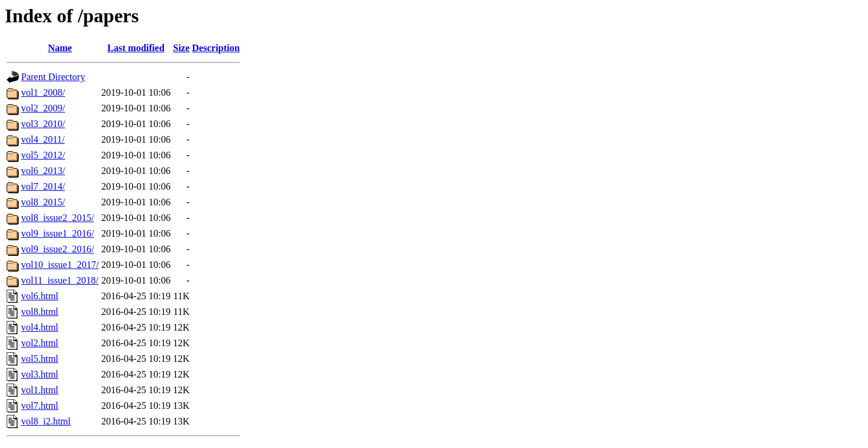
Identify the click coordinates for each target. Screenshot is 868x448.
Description (216, 48)
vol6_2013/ (43, 171)
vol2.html (40, 343)
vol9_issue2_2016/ (58, 249)
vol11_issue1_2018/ (60, 280)
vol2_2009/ (43, 108)
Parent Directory (53, 77)
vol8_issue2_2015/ (58, 218)
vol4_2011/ (43, 139)
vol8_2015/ (43, 202)
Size (181, 48)
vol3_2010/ (43, 124)
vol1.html (40, 390)
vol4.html (40, 327)
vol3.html (40, 374)
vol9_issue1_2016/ (58, 233)
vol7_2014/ (43, 186)
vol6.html (40, 296)
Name (60, 48)
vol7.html (40, 406)
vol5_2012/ (43, 155)
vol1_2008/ (43, 92)
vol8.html (40, 312)
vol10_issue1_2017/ (60, 265)
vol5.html (40, 359)
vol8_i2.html (46, 421)
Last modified (136, 48)
